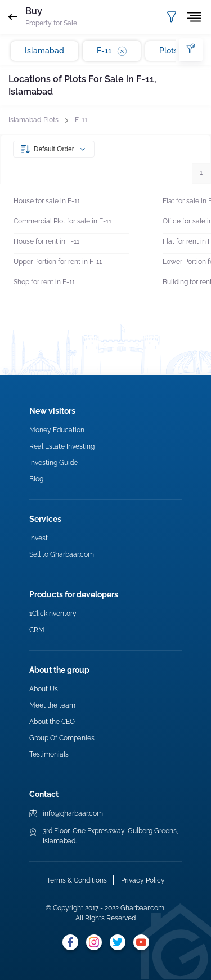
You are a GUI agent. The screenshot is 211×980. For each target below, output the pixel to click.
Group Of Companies (62, 738)
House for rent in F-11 (46, 241)
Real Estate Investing (62, 446)
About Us (44, 689)
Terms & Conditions (77, 880)
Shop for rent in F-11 (44, 282)
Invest (39, 538)
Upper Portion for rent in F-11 (58, 262)
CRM (37, 630)
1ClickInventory (53, 614)
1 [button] (201, 173)
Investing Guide (53, 463)
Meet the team (52, 705)
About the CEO (52, 722)
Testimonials (49, 754)
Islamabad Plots (33, 120)
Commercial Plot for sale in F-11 (62, 221)
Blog (36, 479)
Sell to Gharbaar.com (62, 554)
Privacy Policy (143, 880)
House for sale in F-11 (47, 201)
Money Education (57, 430)
